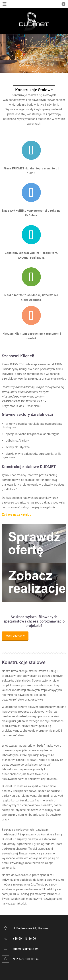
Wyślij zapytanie (15, 636)
